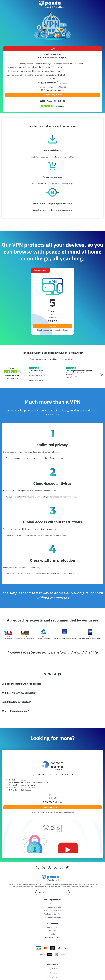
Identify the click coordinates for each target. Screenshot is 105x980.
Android (84, 886)
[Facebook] (38, 867)
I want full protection (53, 807)
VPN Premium (53, 927)
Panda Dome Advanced (52, 911)
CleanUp (53, 931)
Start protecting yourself (53, 95)
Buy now (52, 326)
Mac (80, 886)
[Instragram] (50, 867)
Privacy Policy (52, 964)
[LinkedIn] (55, 867)
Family (53, 934)
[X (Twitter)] (61, 867)
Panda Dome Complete (53, 914)
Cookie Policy (52, 973)
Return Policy (52, 977)
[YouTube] (44, 867)
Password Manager (52, 937)
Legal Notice (53, 969)
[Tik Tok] (67, 867)
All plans (53, 904)
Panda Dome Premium (53, 917)
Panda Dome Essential (53, 907)
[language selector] (52, 892)
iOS (91, 886)
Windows (75, 886)
